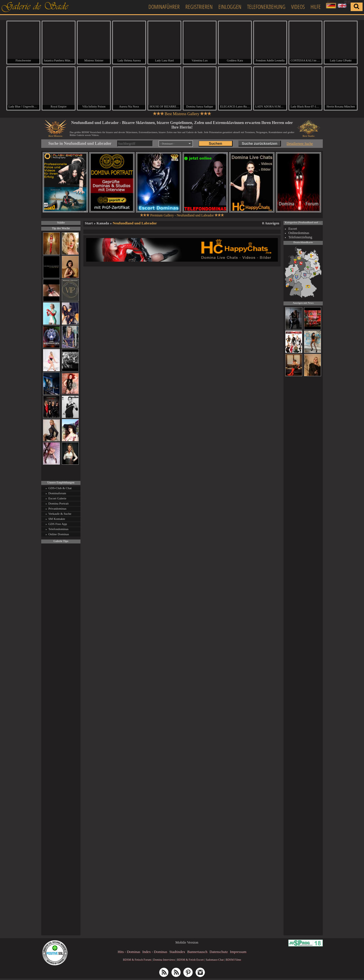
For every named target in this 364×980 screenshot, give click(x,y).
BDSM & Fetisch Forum (137, 961)
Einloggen (230, 7)
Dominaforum (57, 495)
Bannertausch (197, 953)
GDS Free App (58, 525)
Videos (298, 7)
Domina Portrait (58, 505)
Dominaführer (164, 7)
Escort (293, 230)
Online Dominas (59, 536)
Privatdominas (57, 510)
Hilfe (316, 7)
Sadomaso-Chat (215, 961)
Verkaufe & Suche (60, 515)
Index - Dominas (155, 953)
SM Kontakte (57, 520)
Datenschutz (219, 953)
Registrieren (199, 7)
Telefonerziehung (266, 7)
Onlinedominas (299, 234)
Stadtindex (177, 953)
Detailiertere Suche (300, 145)
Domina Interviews (164, 961)
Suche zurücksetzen (259, 145)
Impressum (238, 953)
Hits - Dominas (129, 953)
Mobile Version (187, 944)
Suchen (215, 145)
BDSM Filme (233, 961)
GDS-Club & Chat (60, 489)
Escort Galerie (57, 500)
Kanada (103, 225)
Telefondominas (58, 530)
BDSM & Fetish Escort (190, 961)
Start (89, 225)
